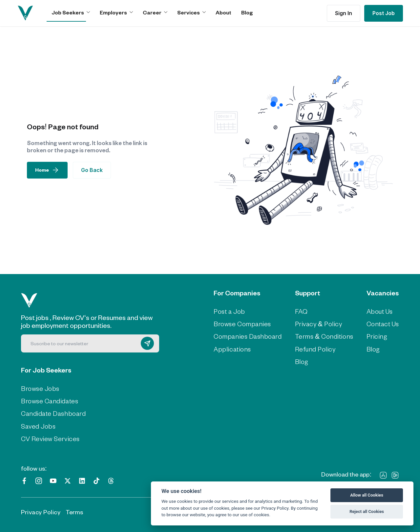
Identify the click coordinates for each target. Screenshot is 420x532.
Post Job (384, 13)
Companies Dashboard (249, 336)
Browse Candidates (49, 400)
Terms (74, 511)
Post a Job (232, 311)
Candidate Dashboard (52, 413)
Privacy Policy (41, 511)
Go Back (92, 170)
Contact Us (378, 323)
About (223, 12)
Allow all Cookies (367, 495)
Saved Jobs (38, 425)
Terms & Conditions (321, 336)
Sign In (344, 13)
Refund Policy (313, 348)
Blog (247, 12)
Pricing (371, 336)
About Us (375, 311)
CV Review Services (49, 437)
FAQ (300, 311)
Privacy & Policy (316, 323)
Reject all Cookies (367, 511)
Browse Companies (244, 323)
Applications (233, 348)
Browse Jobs (40, 388)
